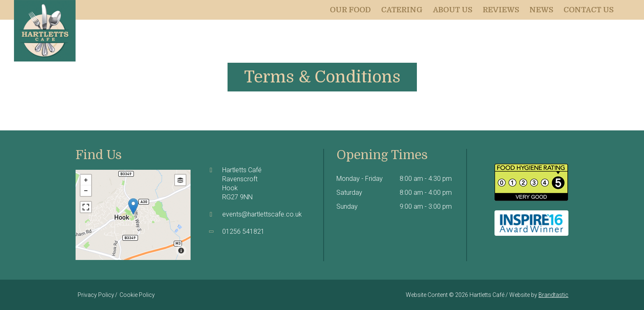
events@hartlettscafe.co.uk (262, 214)
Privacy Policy (96, 295)
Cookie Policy (137, 295)
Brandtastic (553, 295)
